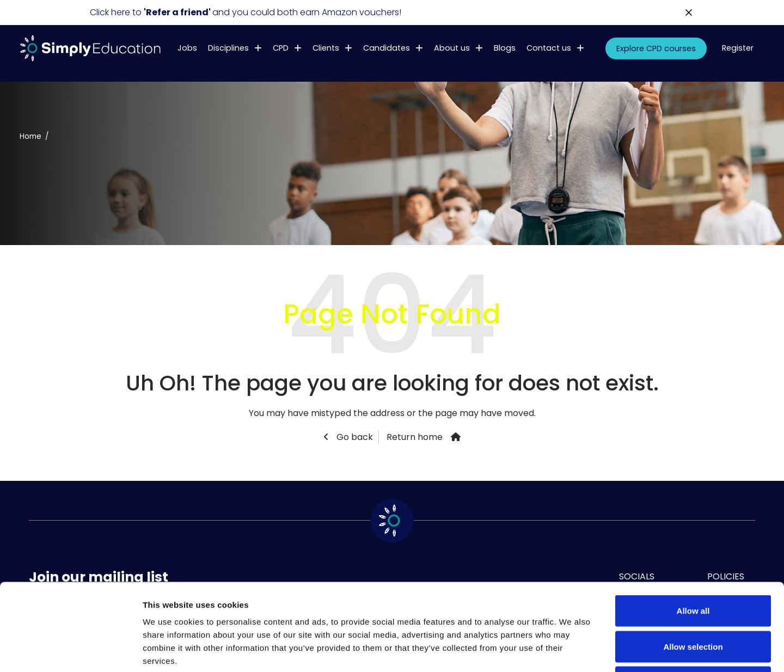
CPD (281, 48)
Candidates (387, 48)
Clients (326, 48)
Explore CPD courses (656, 48)
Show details (571, 650)
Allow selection (693, 565)
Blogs (505, 48)
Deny (693, 600)
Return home (415, 437)
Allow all (693, 529)
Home (30, 136)
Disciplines (228, 48)
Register (738, 48)
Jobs (187, 48)
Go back (354, 437)
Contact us (549, 48)
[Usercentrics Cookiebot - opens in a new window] (71, 651)
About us (452, 48)
